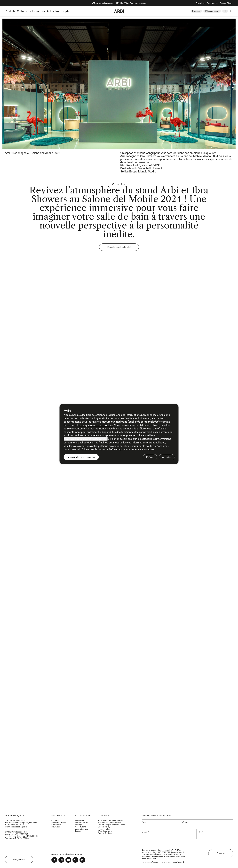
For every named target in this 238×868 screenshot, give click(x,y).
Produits (10, 11)
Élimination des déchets (81, 830)
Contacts (196, 11)
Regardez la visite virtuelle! (119, 247)
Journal (102, 3)
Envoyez (221, 853)
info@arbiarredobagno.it (16, 827)
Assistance (79, 820)
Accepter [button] (167, 457)
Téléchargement (212, 11)
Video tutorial (81, 827)
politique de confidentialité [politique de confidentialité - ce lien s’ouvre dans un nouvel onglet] (114, 446)
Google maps (19, 859)
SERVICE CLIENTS (83, 815)
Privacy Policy (104, 829)
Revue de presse (59, 822)
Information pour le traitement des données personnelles (111, 821)
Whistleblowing (105, 831)
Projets (65, 11)
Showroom (56, 825)
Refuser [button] (150, 457)
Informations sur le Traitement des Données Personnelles (161, 855)
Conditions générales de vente (111, 825)
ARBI (94, 3)
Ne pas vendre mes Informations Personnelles (86, 439)
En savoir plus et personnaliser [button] (81, 457)
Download (201, 3)
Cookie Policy (104, 827)
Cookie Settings (105, 833)
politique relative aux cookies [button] (96, 425)
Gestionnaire (212, 3)
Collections (24, 11)
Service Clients (227, 3)
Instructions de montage (81, 823)
